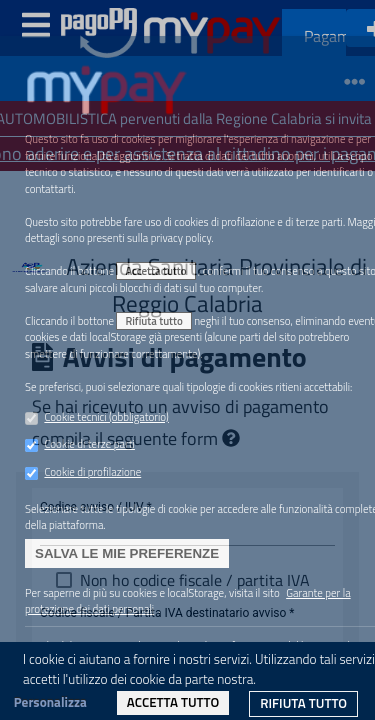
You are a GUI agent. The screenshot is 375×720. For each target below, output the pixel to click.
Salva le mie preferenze (127, 553)
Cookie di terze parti (89, 444)
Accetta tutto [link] (173, 702)
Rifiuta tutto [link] (303, 703)
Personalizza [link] (50, 702)
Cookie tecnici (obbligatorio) (106, 417)
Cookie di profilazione (92, 472)
